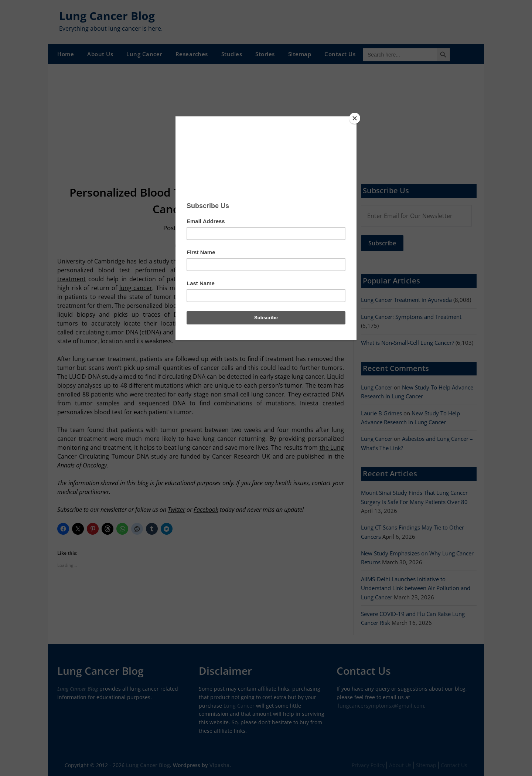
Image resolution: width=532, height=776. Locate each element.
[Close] (355, 118)
